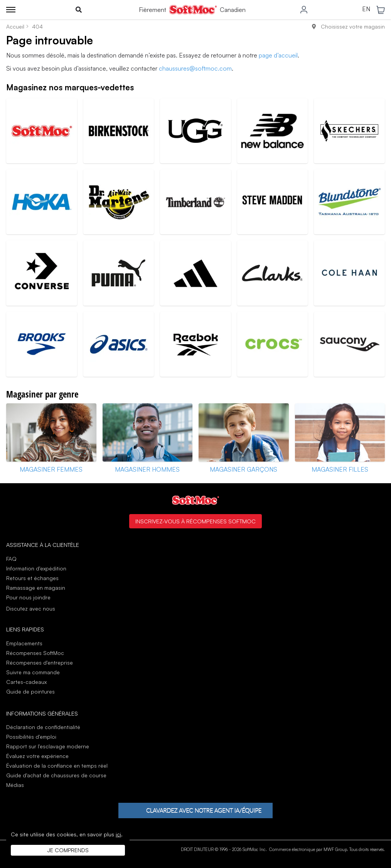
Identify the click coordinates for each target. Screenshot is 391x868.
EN (366, 9)
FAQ (11, 559)
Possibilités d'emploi (31, 737)
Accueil (15, 26)
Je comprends (68, 850)
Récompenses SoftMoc (35, 653)
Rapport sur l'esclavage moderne (48, 746)
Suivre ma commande (33, 672)
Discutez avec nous (31, 609)
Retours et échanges (32, 578)
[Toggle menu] (11, 10)
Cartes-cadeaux (26, 682)
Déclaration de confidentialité (43, 727)
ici (118, 834)
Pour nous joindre (28, 597)
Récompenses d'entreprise (40, 662)
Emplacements (24, 643)
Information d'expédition (36, 568)
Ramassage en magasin (36, 588)
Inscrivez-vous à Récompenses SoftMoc (195, 521)
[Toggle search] (79, 10)
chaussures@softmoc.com (195, 68)
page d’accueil (278, 55)
